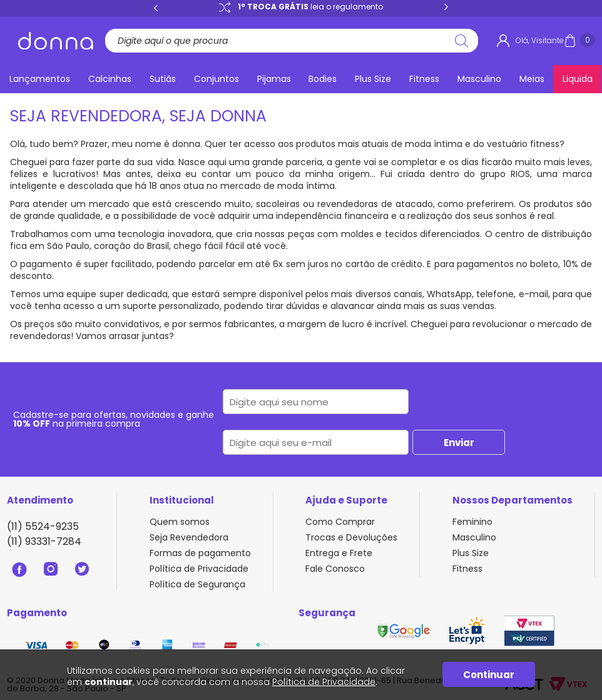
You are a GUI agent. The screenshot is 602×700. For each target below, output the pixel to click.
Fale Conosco (335, 569)
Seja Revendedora (189, 537)
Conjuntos (217, 79)
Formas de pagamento (200, 553)
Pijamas (274, 79)
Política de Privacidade (199, 569)
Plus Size (373, 79)
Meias (532, 79)
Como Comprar (340, 522)
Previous (156, 8)
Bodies (323, 79)
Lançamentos (40, 79)
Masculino (479, 79)
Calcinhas (110, 79)
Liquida (578, 79)
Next (446, 8)
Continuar (489, 675)
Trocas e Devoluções (351, 537)
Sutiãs (163, 79)
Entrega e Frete (339, 553)
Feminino (472, 522)
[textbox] (287, 41)
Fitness (424, 79)
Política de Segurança (197, 584)
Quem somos (180, 522)
